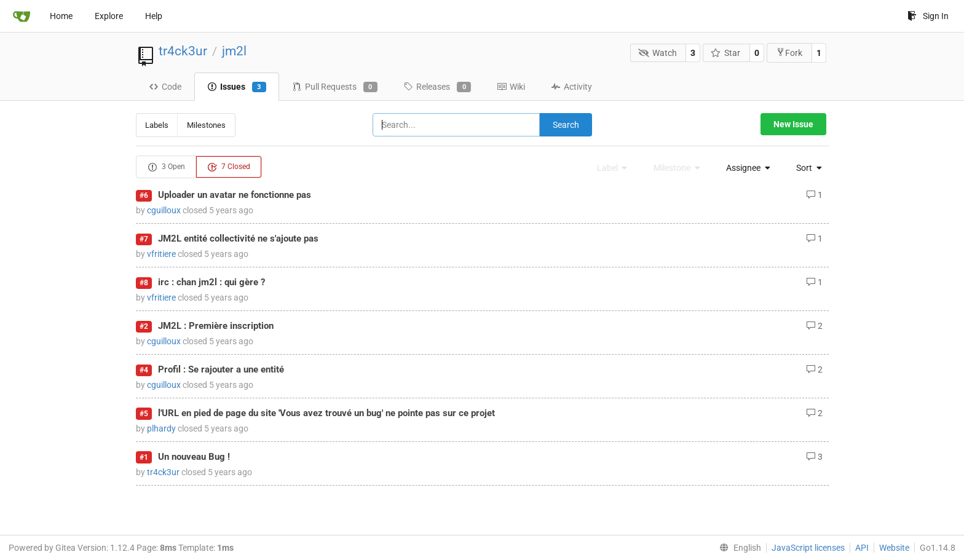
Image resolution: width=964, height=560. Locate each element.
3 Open (166, 167)
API (862, 548)
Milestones (206, 125)
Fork (789, 53)
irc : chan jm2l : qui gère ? (211, 282)
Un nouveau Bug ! (194, 457)
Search (566, 125)
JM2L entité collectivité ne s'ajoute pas (238, 239)
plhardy (161, 428)
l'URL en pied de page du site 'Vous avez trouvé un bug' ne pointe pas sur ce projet (326, 413)
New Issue (793, 124)
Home (61, 16)
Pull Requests (335, 87)
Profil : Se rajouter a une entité (221, 369)
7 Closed (229, 167)
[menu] (745, 168)
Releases (437, 87)
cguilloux (164, 210)
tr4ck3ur (183, 51)
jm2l (234, 51)
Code (165, 87)
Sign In (928, 16)
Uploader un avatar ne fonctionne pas (235, 195)
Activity (571, 87)
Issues (237, 87)
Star (726, 53)
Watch (658, 53)
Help (154, 16)
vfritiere (161, 254)
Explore (109, 16)
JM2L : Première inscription (216, 326)
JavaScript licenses (808, 548)
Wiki (511, 87)
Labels (157, 125)
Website (894, 548)
